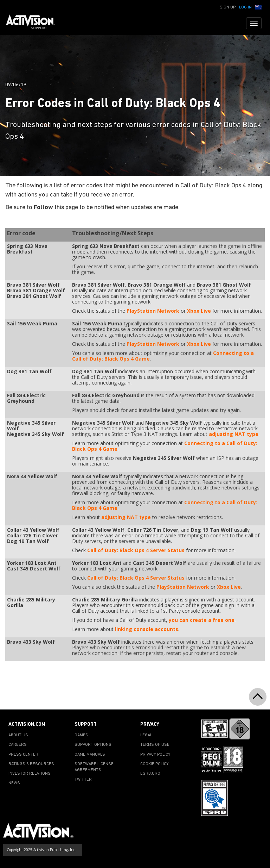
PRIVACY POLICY (155, 755)
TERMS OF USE (155, 745)
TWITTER (83, 780)
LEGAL (146, 735)
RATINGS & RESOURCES (31, 764)
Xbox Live (199, 311)
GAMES (81, 735)
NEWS (14, 783)
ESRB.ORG (150, 774)
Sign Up (228, 7)
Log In (245, 7)
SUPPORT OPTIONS (93, 745)
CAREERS (18, 745)
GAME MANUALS (90, 755)
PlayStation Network (153, 311)
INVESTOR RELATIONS (30, 774)
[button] (258, 7)
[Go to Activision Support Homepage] (34, 23)
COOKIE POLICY (155, 764)
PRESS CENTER (23, 755)
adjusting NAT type (234, 434)
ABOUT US (18, 735)
